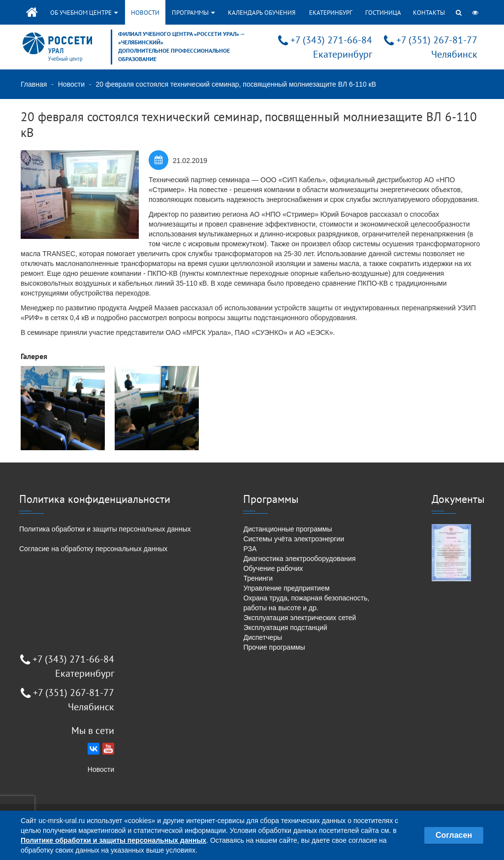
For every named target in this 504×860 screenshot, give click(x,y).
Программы (193, 13)
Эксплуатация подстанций (285, 628)
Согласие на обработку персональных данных (93, 549)
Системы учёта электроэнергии (294, 539)
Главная (34, 84)
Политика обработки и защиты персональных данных (105, 529)
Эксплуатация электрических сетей (299, 618)
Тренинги (258, 578)
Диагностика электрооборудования (299, 559)
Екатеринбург (331, 13)
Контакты (429, 13)
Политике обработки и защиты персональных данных (113, 840)
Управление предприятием (286, 588)
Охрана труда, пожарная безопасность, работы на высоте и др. (306, 603)
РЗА (250, 549)
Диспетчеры (263, 637)
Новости (145, 13)
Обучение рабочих (273, 568)
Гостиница (383, 13)
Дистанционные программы (287, 529)
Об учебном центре (84, 13)
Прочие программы (274, 647)
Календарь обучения (262, 13)
